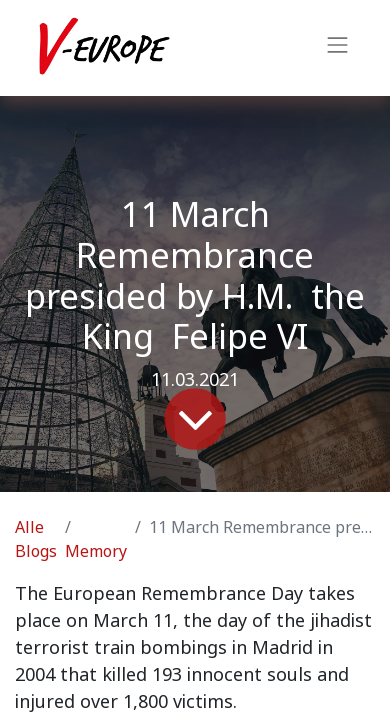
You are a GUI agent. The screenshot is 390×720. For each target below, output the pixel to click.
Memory (96, 551)
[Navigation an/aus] (338, 48)
